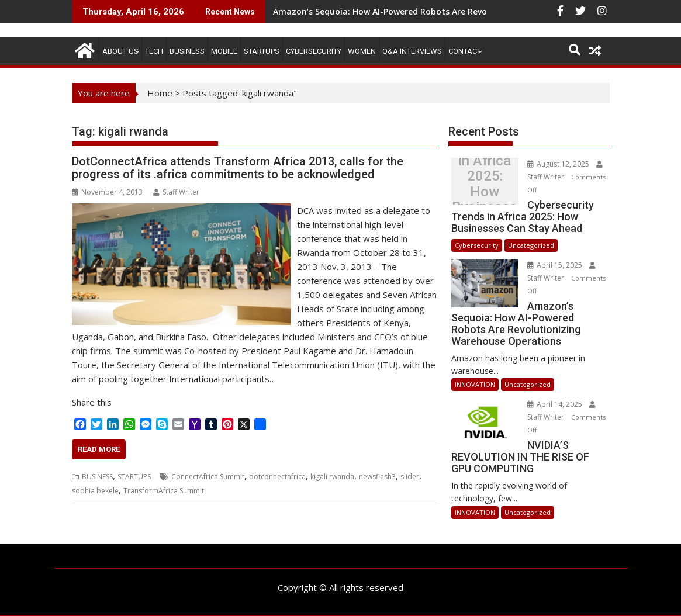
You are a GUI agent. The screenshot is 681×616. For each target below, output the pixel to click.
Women (362, 51)
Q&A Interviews (412, 51)
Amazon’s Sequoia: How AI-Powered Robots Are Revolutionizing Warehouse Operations (450, 11)
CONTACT (465, 51)
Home (160, 93)
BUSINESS (187, 51)
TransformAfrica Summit (164, 491)
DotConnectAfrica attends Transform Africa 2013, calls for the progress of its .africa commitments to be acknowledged (238, 168)
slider (410, 477)
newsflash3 (377, 477)
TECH (154, 51)
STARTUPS (262, 51)
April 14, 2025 (555, 404)
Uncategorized (531, 245)
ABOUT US (120, 51)
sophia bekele (95, 491)
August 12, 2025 (559, 164)
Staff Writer (176, 192)
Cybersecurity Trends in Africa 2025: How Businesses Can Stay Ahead (484, 184)
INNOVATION (475, 384)
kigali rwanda (332, 477)
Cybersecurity (314, 51)
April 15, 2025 (555, 265)
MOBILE (224, 51)
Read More (99, 449)
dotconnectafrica (277, 477)
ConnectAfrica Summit (208, 477)
